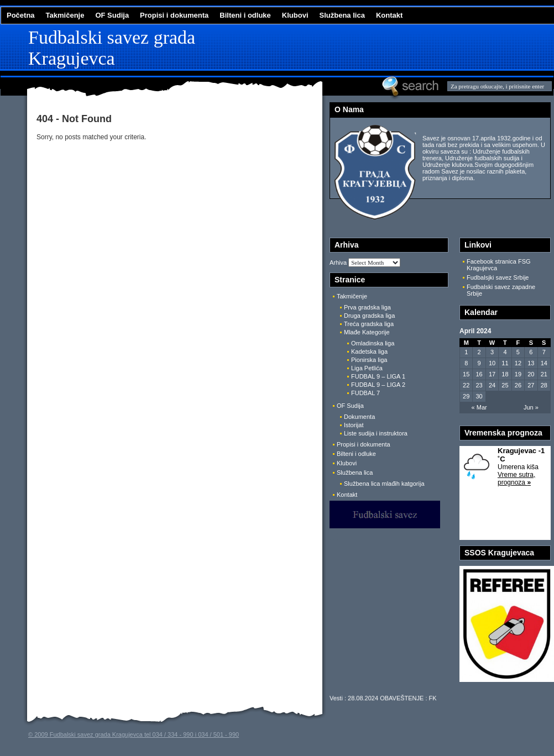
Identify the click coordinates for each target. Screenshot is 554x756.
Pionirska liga (369, 360)
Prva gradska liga (367, 307)
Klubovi (295, 15)
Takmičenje (65, 15)
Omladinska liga (373, 343)
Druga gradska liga (369, 316)
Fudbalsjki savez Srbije (498, 277)
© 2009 (39, 734)
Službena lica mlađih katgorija (384, 484)
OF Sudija (112, 15)
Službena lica (342, 15)
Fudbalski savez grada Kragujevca (112, 48)
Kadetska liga (369, 351)
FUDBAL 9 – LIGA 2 (378, 385)
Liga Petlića (367, 368)
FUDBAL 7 (365, 393)
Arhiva (338, 262)
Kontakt (389, 15)
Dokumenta (359, 417)
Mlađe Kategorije (367, 332)
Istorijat (354, 425)
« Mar (479, 407)
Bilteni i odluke (245, 15)
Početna (21, 15)
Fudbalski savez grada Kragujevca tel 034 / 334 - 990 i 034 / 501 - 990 (144, 734)
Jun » (531, 407)
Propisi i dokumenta (174, 15)
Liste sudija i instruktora (376, 433)
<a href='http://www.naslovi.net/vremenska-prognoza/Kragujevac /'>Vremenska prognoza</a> (505, 493)
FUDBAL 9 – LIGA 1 (378, 376)
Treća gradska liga (369, 324)
